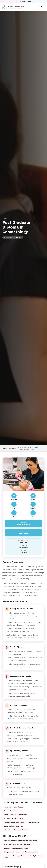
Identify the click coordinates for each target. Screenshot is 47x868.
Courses (12, 448)
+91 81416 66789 (23, 2)
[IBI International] (13, 7)
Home (5, 448)
